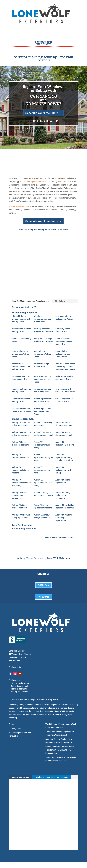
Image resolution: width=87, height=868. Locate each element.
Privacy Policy (52, 699)
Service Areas (69, 538)
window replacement (32, 182)
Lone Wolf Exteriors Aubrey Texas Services (30, 301)
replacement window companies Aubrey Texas (43, 379)
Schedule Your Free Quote (42, 113)
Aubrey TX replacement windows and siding (21, 483)
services (45, 182)
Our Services (14, 680)
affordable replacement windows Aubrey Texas (43, 319)
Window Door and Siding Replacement (52, 777)
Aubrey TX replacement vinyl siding (63, 470)
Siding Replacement (19, 686)
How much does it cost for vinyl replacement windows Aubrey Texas (65, 367)
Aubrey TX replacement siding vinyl (42, 470)
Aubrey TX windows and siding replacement (64, 518)
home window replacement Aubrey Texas (42, 354)
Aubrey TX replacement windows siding (43, 483)
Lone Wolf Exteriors (19, 206)
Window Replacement (20, 683)
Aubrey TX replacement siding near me (20, 470)
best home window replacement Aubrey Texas (64, 319)
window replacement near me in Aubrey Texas (43, 411)
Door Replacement (19, 689)
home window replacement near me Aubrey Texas (21, 367)
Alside (60, 182)
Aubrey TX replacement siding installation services (64, 457)
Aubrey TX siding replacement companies (19, 495)
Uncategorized (15, 728)
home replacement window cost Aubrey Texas (21, 354)
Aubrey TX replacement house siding (42, 445)
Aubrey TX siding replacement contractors (63, 495)
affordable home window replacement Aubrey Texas (21, 319)
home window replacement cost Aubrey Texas (63, 354)
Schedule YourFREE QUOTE (43, 43)
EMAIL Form (43, 585)
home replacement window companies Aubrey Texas (64, 341)
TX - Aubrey (60, 301)
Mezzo (66, 182)
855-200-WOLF (48, 121)
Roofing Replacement (20, 692)
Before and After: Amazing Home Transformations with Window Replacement (60, 750)
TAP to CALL (43, 597)
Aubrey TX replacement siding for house (43, 457)
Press (11, 724)
